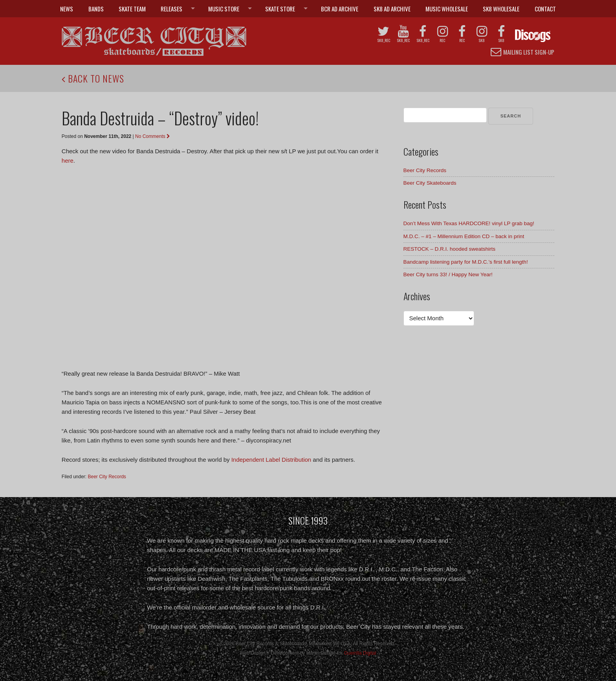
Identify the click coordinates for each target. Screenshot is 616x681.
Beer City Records (107, 477)
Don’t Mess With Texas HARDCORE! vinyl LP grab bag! (469, 223)
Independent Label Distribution (271, 460)
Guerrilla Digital (360, 653)
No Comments (153, 136)
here (68, 161)
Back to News (93, 78)
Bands (96, 9)
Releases (171, 9)
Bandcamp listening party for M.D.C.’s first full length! (466, 262)
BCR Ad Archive (340, 9)
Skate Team (132, 9)
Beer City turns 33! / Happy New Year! (448, 274)
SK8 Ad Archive (392, 9)
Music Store (224, 9)
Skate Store (280, 9)
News (67, 9)
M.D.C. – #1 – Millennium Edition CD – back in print (464, 236)
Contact (545, 9)
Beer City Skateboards (430, 183)
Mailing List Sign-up (522, 52)
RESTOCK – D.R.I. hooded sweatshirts (450, 249)
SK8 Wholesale (501, 9)
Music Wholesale (447, 9)
